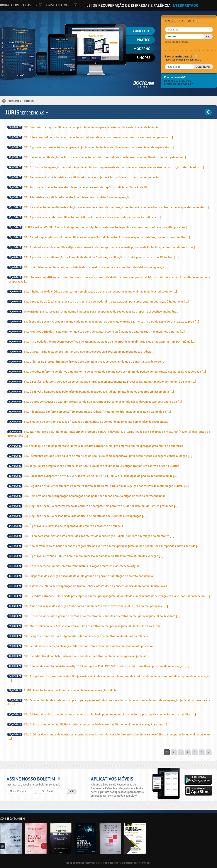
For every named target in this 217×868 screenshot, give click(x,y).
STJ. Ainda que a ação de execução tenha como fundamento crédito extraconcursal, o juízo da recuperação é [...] (88, 606)
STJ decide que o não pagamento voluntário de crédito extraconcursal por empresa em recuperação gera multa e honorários (95, 446)
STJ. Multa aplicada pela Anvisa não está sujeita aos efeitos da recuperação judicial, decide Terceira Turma (84, 626)
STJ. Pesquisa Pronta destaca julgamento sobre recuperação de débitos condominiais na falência (78, 636)
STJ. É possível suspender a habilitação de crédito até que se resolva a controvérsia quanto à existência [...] (84, 217)
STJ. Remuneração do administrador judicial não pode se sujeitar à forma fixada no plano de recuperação (83, 177)
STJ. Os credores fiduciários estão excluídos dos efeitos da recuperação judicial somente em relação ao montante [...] (91, 536)
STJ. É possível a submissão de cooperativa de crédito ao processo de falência (65, 526)
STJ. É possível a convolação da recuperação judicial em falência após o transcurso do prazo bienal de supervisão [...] (91, 147)
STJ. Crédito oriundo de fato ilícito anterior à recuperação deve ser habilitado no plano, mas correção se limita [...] (89, 724)
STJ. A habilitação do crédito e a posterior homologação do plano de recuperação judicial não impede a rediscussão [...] (92, 292)
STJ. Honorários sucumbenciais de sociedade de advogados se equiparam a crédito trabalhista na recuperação (86, 267)
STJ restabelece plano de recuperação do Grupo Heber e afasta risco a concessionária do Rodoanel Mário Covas (87, 586)
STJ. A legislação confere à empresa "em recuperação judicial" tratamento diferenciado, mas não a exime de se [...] (89, 412)
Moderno (142, 49)
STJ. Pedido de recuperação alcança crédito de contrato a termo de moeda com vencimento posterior (80, 646)
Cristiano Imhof (59, 5)
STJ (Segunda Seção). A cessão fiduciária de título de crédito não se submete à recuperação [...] (77, 516)
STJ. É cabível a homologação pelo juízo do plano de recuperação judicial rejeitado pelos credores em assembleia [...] (91, 392)
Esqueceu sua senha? (176, 42)
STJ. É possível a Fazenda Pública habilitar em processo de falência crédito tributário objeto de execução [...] (85, 556)
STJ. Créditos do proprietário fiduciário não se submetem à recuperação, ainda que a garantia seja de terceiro (86, 362)
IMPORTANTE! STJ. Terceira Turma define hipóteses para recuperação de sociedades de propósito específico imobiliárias (93, 312)
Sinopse (144, 58)
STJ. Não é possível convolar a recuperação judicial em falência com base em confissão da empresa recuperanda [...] (90, 137)
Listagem (29, 101)
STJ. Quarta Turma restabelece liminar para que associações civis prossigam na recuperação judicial (80, 352)
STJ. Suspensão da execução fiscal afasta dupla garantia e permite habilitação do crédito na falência (80, 576)
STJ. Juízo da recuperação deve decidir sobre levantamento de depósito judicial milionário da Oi (77, 187)
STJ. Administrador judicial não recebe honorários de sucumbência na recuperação (69, 197)
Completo (142, 31)
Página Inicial (15, 101)
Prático (144, 40)
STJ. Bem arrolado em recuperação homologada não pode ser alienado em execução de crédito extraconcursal (86, 496)
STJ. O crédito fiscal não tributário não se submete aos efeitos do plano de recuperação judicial (77, 656)
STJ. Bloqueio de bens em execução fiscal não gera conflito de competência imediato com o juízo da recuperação (88, 422)
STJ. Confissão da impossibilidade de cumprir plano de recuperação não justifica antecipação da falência (83, 127)
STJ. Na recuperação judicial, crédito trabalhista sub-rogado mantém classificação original (74, 566)
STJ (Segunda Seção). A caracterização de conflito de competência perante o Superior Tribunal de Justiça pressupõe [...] (93, 506)
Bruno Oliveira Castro (18, 5)
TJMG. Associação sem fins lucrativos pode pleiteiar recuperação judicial (62, 690)
